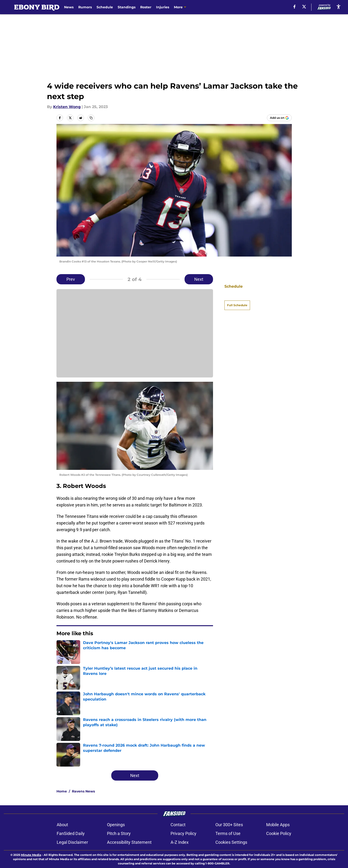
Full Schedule (237, 297)
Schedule (105, 7)
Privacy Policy (183, 833)
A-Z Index (180, 842)
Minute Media (31, 855)
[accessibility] (339, 7)
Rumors (85, 7)
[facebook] (295, 7)
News (69, 7)
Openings (116, 825)
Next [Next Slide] (199, 279)
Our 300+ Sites (229, 825)
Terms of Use (228, 833)
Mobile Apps (278, 825)
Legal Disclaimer (72, 842)
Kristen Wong (67, 107)
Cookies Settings (231, 842)
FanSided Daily (71, 833)
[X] (304, 7)
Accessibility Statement (129, 842)
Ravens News (83, 791)
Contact (178, 825)
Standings (127, 7)
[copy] (91, 118)
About (62, 825)
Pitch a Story (119, 833)
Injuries (163, 7)
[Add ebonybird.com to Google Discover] (279, 118)
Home (62, 791)
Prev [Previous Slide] (71, 279)
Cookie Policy (279, 833)
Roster (146, 7)
